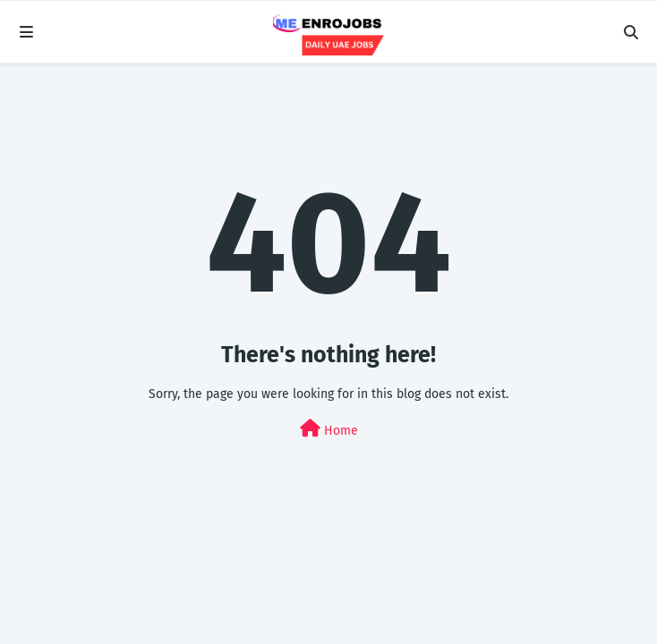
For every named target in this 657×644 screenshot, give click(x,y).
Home (329, 429)
